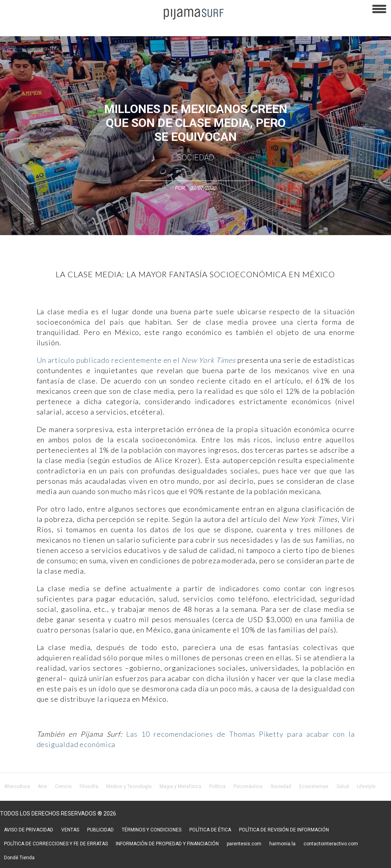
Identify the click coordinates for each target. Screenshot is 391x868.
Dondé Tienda (19, 858)
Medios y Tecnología (129, 786)
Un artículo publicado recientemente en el (136, 360)
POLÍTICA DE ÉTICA (210, 830)
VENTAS (70, 830)
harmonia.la (282, 844)
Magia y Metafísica (180, 786)
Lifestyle (366, 786)
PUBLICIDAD (100, 830)
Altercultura (17, 786)
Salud (343, 786)
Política (217, 786)
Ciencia (63, 786)
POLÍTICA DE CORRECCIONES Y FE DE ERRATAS (56, 844)
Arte (42, 786)
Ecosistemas (314, 786)
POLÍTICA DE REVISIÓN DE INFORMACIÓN (284, 830)
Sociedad (195, 158)
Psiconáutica (248, 786)
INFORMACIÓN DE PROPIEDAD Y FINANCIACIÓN (167, 844)
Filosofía (89, 786)
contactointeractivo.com (331, 844)
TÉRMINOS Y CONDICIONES (152, 830)
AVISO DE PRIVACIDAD (29, 830)
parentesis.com (244, 844)
